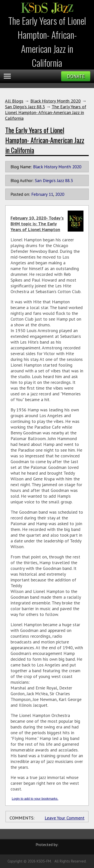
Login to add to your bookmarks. (35, 799)
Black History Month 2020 (56, 101)
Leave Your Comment (65, 818)
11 (51, 194)
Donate (76, 76)
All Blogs (14, 101)
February (39, 194)
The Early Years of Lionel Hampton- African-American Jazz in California (46, 112)
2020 (60, 194)
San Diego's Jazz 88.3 (25, 107)
